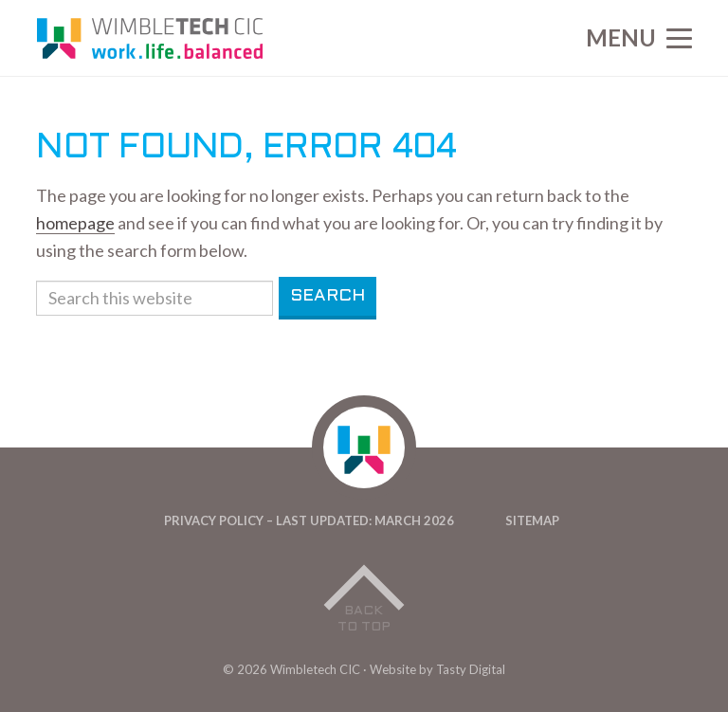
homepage (75, 223)
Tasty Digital (471, 669)
